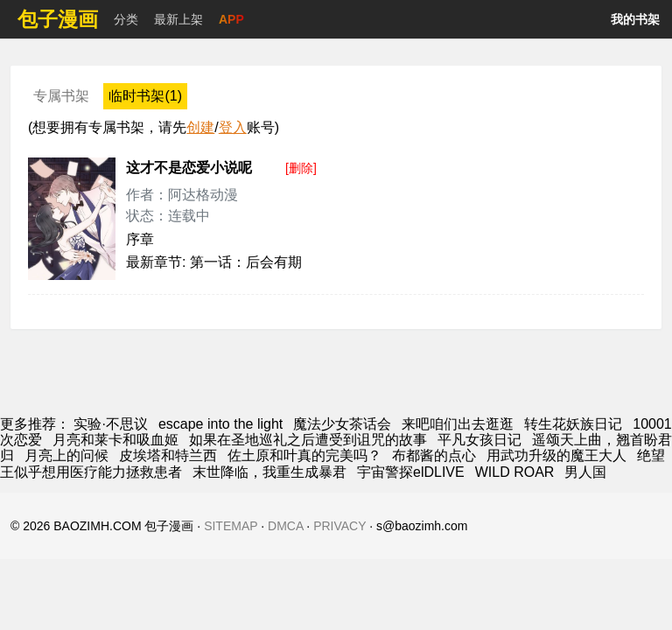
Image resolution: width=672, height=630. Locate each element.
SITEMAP (231, 526)
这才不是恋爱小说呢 (189, 168)
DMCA (285, 526)
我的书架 (635, 19)
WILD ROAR (515, 472)
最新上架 (178, 19)
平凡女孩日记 (479, 440)
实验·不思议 (110, 424)
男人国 (585, 472)
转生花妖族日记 (573, 424)
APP (231, 19)
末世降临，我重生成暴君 (269, 472)
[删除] (301, 168)
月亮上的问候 (66, 455)
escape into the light (220, 424)
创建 (200, 127)
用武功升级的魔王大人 (556, 455)
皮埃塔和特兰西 (168, 455)
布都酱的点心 (434, 455)
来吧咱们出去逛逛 (458, 424)
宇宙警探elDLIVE (411, 472)
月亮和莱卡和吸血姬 (115, 440)
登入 (233, 127)
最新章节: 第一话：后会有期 (214, 262)
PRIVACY (339, 526)
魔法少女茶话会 (342, 424)
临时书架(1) (145, 96)
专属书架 (61, 96)
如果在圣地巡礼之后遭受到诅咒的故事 (308, 440)
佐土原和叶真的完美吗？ (304, 455)
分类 (126, 19)
